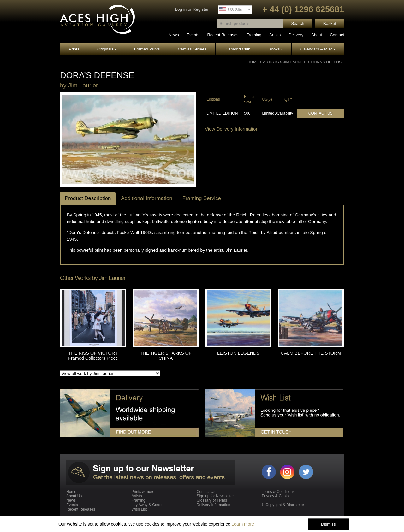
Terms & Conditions (278, 492)
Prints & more (143, 492)
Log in (181, 9)
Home (253, 62)
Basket (330, 24)
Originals (107, 49)
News (174, 35)
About (317, 35)
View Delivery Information (232, 129)
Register (201, 9)
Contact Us (321, 113)
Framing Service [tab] (202, 198)
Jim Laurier (295, 62)
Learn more (243, 524)
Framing (254, 35)
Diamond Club (237, 49)
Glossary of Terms (212, 500)
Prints (74, 49)
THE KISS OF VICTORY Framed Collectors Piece (93, 356)
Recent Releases (223, 35)
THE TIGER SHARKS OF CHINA (166, 356)
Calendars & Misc (318, 49)
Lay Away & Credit (147, 505)
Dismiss (328, 524)
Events (193, 35)
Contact (337, 35)
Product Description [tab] (88, 198)
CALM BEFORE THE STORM (311, 353)
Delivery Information (214, 505)
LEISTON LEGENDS (238, 353)
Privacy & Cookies (277, 496)
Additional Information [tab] (146, 198)
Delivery (296, 35)
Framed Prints (147, 49)
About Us (74, 496)
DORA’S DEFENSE (328, 62)
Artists (275, 35)
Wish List (139, 509)
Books (275, 49)
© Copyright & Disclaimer (283, 505)
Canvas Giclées (192, 49)
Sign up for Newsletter (215, 496)
